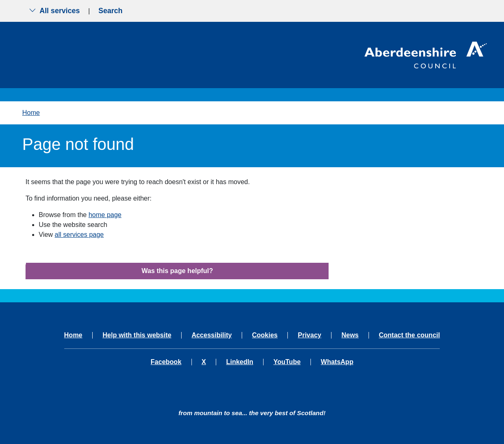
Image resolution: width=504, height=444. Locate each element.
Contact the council (409, 335)
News (350, 335)
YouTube (287, 362)
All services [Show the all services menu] (54, 11)
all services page (79, 235)
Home (31, 113)
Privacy (309, 335)
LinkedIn (240, 362)
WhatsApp (337, 362)
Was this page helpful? (177, 271)
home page (105, 215)
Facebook (166, 362)
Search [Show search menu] (111, 11)
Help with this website (137, 335)
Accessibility (212, 335)
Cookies (265, 335)
